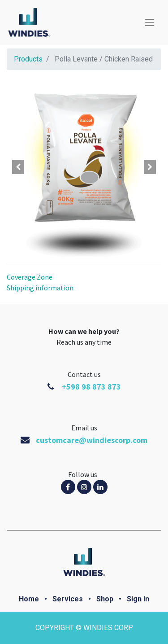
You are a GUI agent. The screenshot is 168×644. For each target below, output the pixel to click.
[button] (18, 167)
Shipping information (40, 288)
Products (28, 59)
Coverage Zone (30, 277)
